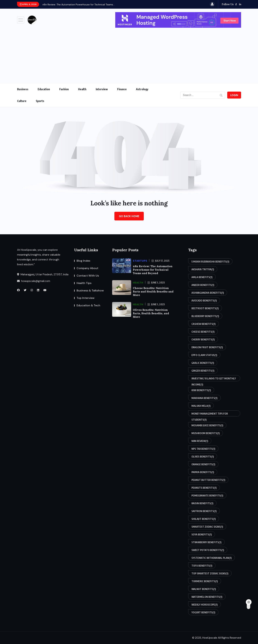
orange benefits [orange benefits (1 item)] (203, 464)
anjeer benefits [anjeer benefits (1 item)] (203, 285)
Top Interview (86, 298)
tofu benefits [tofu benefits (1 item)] (202, 566)
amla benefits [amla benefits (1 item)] (202, 277)
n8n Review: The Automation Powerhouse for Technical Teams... (79, 5)
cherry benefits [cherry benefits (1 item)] (203, 339)
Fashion (64, 89)
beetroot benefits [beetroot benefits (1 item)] (205, 308)
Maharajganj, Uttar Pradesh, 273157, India (43, 274)
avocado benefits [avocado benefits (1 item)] (204, 300)
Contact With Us (88, 276)
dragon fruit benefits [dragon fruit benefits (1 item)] (207, 347)
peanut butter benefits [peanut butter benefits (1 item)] (208, 480)
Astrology (142, 89)
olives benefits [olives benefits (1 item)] (203, 456)
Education (44, 89)
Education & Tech (88, 305)
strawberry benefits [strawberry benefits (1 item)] (206, 542)
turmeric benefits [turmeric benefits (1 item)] (205, 581)
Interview (102, 89)
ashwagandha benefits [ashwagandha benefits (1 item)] (208, 293)
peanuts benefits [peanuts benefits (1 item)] (204, 488)
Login (234, 95)
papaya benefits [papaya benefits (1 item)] (203, 472)
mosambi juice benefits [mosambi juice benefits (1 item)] (207, 425)
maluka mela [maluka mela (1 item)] (201, 406)
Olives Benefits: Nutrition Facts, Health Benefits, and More (151, 313)
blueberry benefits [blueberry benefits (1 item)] (205, 316)
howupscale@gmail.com (34, 281)
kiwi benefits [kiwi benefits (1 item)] (201, 390)
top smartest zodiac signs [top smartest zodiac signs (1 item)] (210, 573)
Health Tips (84, 283)
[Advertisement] (129, 54)
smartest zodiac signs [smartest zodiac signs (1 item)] (207, 527)
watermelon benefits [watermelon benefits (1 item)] (207, 597)
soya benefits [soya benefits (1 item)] (202, 534)
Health (82, 89)
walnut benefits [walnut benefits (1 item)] (204, 589)
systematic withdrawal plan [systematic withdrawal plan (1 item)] (212, 558)
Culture (22, 101)
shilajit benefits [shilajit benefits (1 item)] (204, 519)
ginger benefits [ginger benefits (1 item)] (203, 371)
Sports (40, 101)
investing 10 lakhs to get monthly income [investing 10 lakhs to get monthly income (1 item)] (214, 379)
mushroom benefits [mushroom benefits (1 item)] (206, 433)
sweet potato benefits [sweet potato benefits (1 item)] (208, 550)
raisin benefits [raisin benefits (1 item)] (202, 503)
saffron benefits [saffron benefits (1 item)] (204, 511)
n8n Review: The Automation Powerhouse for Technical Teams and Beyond (153, 270)
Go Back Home (129, 216)
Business (23, 89)
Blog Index (83, 261)
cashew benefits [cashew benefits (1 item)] (203, 324)
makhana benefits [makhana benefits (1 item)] (204, 398)
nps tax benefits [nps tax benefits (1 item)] (203, 449)
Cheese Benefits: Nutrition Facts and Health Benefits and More (153, 292)
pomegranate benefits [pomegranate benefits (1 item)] (207, 495)
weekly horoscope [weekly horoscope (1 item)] (205, 605)
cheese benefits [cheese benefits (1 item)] (203, 332)
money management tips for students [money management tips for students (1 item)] (210, 414)
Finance (122, 89)
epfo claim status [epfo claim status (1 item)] (204, 355)
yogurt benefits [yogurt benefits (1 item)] (203, 612)
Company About (87, 268)
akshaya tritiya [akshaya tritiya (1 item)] (203, 269)
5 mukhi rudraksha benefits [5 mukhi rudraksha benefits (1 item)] (210, 261)
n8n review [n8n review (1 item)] (200, 441)
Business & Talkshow (90, 290)
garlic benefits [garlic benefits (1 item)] (203, 363)
